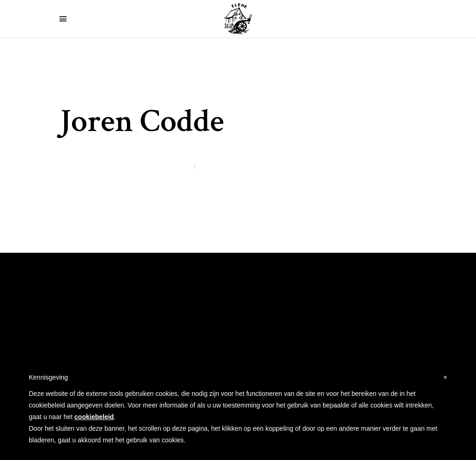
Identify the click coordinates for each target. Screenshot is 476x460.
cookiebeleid (94, 417)
